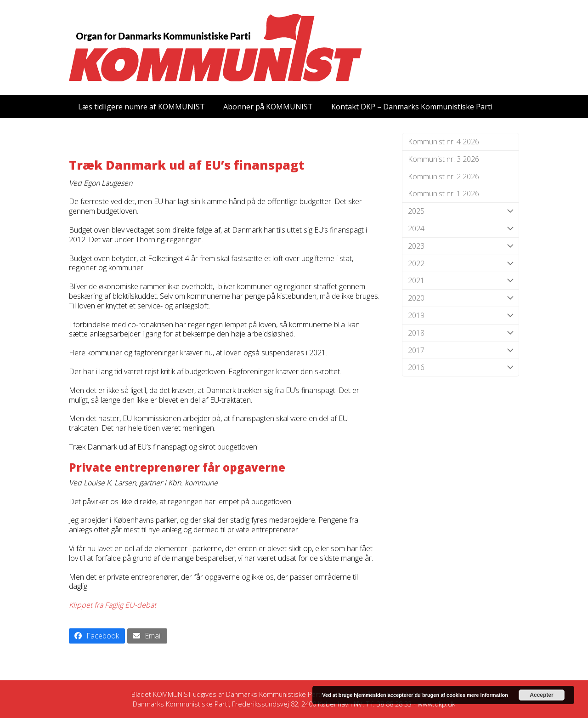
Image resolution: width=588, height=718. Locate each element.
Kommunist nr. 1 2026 (444, 194)
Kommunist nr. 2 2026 (444, 177)
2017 (461, 350)
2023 (461, 246)
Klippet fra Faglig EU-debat (113, 605)
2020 (461, 298)
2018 (461, 333)
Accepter (541, 695)
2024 (461, 229)
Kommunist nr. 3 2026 (444, 159)
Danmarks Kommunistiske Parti (274, 694)
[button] (97, 636)
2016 (461, 368)
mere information (487, 695)
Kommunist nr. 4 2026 (444, 142)
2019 (461, 316)
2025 (461, 211)
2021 (461, 281)
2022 (461, 264)
